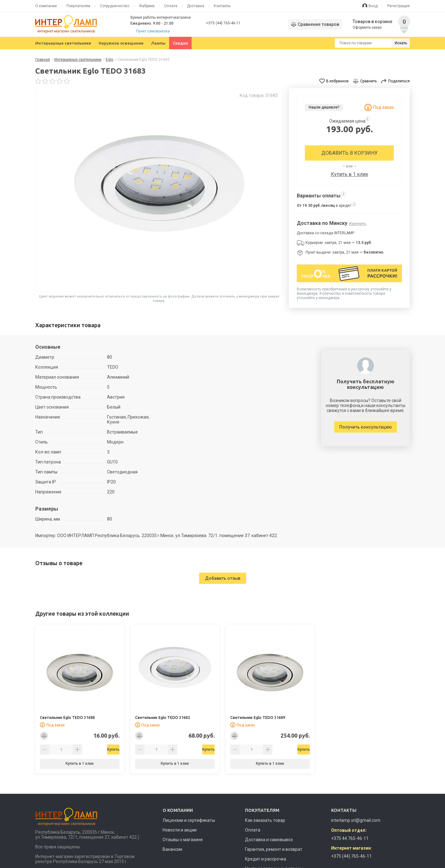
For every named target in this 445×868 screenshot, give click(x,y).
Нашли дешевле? (324, 107)
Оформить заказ (368, 27)
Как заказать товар (265, 820)
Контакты (222, 6)
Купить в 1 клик (350, 174)
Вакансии (172, 849)
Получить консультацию (366, 427)
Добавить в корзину (350, 153)
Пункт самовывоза (153, 31)
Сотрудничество (115, 6)
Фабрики (147, 6)
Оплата (171, 6)
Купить (96, 749)
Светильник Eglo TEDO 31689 (258, 718)
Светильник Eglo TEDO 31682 (163, 718)
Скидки (180, 43)
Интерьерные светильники (63, 43)
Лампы (158, 43)
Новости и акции (180, 830)
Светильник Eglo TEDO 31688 (67, 718)
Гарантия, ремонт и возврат (274, 849)
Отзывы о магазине (183, 840)
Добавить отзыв (223, 578)
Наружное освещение (121, 43)
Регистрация (399, 6)
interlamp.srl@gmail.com (356, 820)
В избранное (337, 81)
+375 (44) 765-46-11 (223, 23)
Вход (373, 6)
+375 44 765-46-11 (350, 838)
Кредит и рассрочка (266, 859)
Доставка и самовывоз (269, 840)
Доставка (196, 6)
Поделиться (399, 81)
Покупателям (78, 6)
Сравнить (368, 81)
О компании (46, 6)
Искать (401, 43)
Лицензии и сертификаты (189, 820)
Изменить (357, 224)
